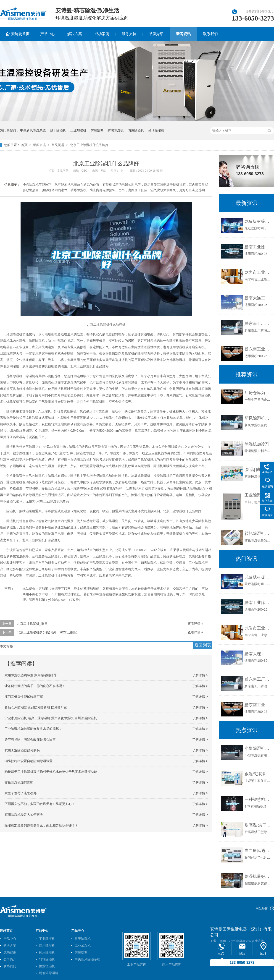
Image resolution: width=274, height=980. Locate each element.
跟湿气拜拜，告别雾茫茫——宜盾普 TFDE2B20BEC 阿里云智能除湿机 (258, 774)
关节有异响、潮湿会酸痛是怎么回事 (30, 740)
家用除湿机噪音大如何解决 (24, 815)
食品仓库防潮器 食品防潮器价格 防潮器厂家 (36, 707)
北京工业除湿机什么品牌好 (89, 145)
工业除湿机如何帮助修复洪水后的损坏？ (33, 729)
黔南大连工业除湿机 (258, 298)
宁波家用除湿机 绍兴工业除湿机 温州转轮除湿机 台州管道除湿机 (51, 718)
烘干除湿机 (58, 130)
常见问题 (58, 145)
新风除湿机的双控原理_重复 (258, 418)
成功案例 (102, 34)
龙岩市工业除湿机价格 (258, 272)
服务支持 (129, 34)
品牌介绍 (156, 34)
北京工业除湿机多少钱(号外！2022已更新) (47, 632)
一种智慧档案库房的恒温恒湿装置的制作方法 (258, 800)
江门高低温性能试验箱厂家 (24, 697)
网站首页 (6, 930)
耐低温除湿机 (49, 973)
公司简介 (10, 959)
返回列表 (203, 645)
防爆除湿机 (136, 130)
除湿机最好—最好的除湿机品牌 (258, 876)
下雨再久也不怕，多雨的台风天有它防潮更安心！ (40, 804)
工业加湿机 (78, 130)
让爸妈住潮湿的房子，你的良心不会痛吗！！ (37, 686)
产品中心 (47, 34)
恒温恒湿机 (47, 966)
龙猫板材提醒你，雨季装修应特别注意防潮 (258, 221)
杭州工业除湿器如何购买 (22, 750)
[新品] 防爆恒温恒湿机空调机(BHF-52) (258, 470)
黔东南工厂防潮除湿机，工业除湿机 (258, 324)
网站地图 (262, 909)
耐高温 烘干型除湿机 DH (258, 825)
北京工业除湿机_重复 (32, 624)
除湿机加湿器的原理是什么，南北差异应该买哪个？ (41, 825)
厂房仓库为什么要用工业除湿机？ (258, 393)
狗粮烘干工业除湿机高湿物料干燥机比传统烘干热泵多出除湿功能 (51, 772)
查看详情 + (195, 624)
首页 (24, 145)
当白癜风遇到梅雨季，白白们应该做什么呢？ (258, 851)
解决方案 (75, 34)
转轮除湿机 (47, 959)
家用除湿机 (47, 952)
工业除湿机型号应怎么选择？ (258, 495)
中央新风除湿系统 (33, 130)
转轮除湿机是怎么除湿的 (258, 533)
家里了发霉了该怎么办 (21, 793)
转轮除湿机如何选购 (19, 782)
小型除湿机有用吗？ (258, 748)
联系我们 (211, 34)
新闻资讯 (183, 34)
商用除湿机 (47, 946)
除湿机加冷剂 (257, 444)
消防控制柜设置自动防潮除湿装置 (29, 761)
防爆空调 (97, 130)
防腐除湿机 (116, 130)
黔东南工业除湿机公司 (258, 349)
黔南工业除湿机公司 (258, 247)
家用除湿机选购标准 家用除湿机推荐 (31, 675)
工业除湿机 (47, 939)
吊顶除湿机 (156, 130)
